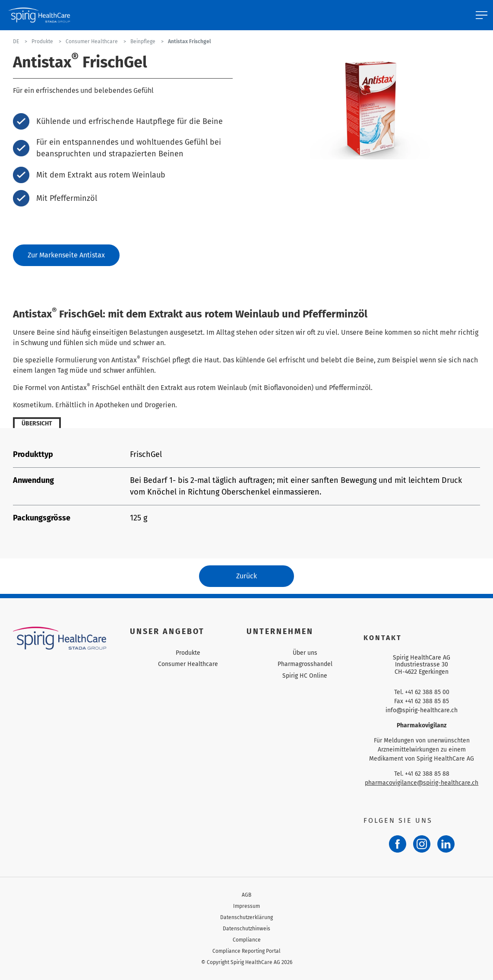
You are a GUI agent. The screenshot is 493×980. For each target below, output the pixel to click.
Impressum (246, 906)
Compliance (247, 940)
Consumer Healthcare (188, 664)
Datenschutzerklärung (246, 917)
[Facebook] (398, 844)
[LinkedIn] (446, 844)
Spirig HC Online (305, 676)
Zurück (246, 576)
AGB (246, 895)
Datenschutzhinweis (246, 929)
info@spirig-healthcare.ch (422, 710)
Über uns (305, 653)
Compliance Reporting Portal (246, 951)
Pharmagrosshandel (305, 664)
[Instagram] (422, 844)
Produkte (188, 653)
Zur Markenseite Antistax (66, 255)
